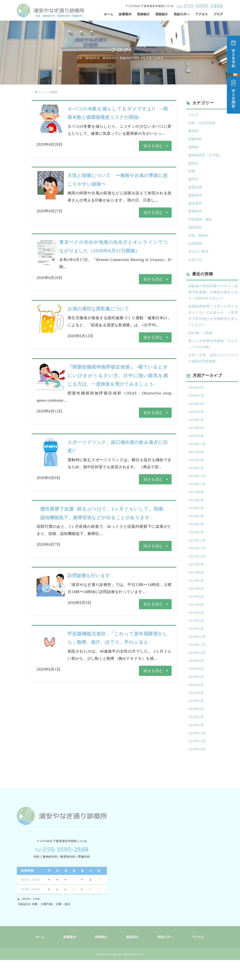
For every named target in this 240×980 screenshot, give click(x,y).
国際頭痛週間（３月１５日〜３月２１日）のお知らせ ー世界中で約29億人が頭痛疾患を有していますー (213, 322)
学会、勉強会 (199, 240)
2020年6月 (197, 703)
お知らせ (196, 265)
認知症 (194, 165)
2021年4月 (197, 620)
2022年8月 (197, 504)
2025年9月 (197, 413)
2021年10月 (198, 570)
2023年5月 (197, 462)
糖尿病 (194, 132)
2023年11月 (198, 454)
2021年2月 (197, 637)
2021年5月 (197, 612)
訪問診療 (196, 248)
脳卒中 (194, 182)
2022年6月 (197, 512)
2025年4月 (197, 437)
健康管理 (196, 198)
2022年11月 (198, 496)
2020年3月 (197, 728)
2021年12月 (198, 554)
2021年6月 (197, 603)
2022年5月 (197, 520)
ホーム (40, 92)
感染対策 (196, 231)
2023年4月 (197, 471)
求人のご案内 (199, 256)
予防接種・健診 (201, 223)
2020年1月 (197, 744)
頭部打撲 (196, 190)
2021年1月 (197, 645)
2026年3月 (197, 396)
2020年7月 (197, 695)
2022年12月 (198, 487)
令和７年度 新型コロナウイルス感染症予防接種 (213, 366)
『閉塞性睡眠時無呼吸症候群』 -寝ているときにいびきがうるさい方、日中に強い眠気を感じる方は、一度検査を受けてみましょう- (118, 375)
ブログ (194, 115)
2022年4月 (197, 529)
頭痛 (192, 173)
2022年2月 (197, 545)
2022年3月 (197, 537)
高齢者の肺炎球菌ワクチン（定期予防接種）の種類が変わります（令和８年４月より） (213, 298)
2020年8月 (197, 686)
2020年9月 (197, 678)
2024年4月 (197, 446)
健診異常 (196, 207)
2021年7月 (197, 595)
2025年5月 (197, 429)
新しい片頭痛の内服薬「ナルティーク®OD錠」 (213, 351)
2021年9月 (197, 579)
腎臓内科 (196, 140)
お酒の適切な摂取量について (99, 309)
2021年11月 (198, 562)
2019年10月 (198, 769)
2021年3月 (197, 628)
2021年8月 (197, 587)
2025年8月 (197, 421)
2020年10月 (198, 670)
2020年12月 (198, 653)
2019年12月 (198, 753)
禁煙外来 (196, 215)
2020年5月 (197, 711)
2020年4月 (197, 720)
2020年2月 (197, 736)
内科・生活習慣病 (203, 124)
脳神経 (194, 149)
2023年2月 (197, 479)
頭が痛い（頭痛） (203, 340)
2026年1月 (197, 404)
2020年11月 (198, 661)
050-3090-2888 (200, 6)
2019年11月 (198, 761)
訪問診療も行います (89, 576)
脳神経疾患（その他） (206, 157)
